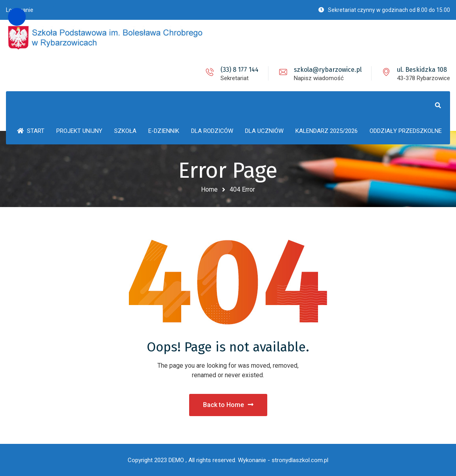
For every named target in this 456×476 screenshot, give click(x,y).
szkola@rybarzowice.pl (328, 70)
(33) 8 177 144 (239, 70)
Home (209, 189)
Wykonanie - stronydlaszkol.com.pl (283, 460)
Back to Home (228, 405)
